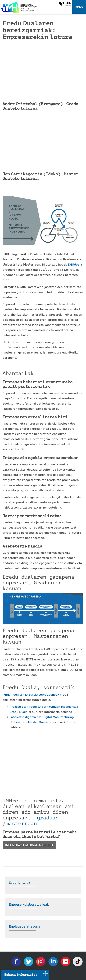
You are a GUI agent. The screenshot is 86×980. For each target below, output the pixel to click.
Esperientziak (20, 882)
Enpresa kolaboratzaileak (29, 904)
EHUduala (75, 264)
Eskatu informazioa (21, 975)
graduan (48, 818)
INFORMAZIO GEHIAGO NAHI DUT (29, 845)
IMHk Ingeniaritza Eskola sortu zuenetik (31, 695)
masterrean (21, 823)
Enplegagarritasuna (24, 926)
